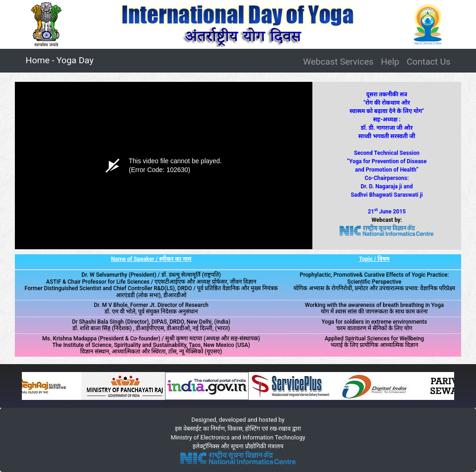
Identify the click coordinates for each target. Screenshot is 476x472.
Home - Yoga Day (61, 60)
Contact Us (429, 62)
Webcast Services (338, 62)
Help (390, 62)
